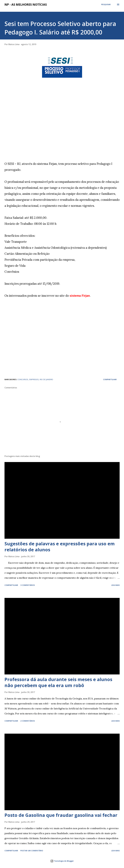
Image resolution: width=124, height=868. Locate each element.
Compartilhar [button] (110, 379)
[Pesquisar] (106, 4)
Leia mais (115, 585)
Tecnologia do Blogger (62, 861)
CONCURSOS (23, 379)
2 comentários (28, 721)
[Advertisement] (23, 122)
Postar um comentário (32, 851)
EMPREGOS (34, 379)
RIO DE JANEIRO (46, 379)
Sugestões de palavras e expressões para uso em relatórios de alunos (60, 547)
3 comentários (28, 585)
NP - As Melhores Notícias (26, 4)
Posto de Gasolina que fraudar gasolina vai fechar (61, 815)
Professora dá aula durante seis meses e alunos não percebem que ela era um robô (58, 682)
